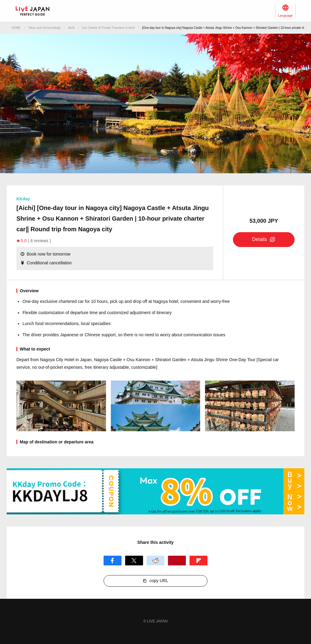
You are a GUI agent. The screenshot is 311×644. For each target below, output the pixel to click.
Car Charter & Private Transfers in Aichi (109, 28)
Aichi (71, 28)
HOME (16, 28)
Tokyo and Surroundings (44, 28)
